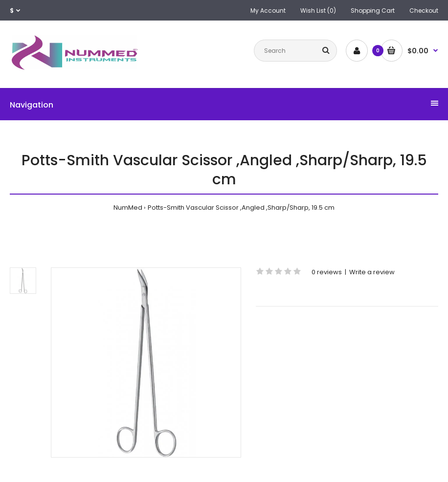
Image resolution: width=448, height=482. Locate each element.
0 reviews (327, 272)
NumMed (128, 208)
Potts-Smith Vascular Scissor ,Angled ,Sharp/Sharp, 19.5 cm (241, 208)
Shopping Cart (373, 11)
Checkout (424, 11)
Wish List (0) (318, 11)
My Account (268, 11)
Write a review (372, 272)
